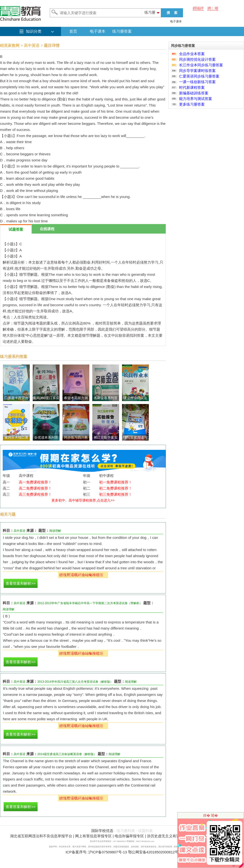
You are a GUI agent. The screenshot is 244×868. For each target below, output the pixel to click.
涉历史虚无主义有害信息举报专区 (174, 836)
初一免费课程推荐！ (116, 482)
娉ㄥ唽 (213, 8)
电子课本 (176, 21)
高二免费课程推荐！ (35, 488)
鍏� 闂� (211, 815)
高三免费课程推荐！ (35, 494)
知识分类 (34, 31)
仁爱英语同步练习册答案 (199, 76)
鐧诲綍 (198, 8)
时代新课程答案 (192, 87)
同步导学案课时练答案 (197, 71)
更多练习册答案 (192, 104)
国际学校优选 (102, 831)
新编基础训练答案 (194, 93)
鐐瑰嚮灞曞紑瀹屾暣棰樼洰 (81, 575)
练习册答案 (122, 31)
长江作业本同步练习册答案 (201, 65)
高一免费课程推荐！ (35, 482)
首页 (73, 31)
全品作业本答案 (192, 54)
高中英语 (32, 45)
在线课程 (47, 229)
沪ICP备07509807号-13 (108, 852)
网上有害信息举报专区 (93, 836)
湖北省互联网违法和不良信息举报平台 (41, 836)
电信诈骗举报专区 (129, 836)
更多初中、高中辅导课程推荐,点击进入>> (83, 500)
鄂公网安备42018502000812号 (153, 852)
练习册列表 (126, 831)
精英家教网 (10, 45)
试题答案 (16, 229)
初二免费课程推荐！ (116, 488)
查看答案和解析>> (21, 583)
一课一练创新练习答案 (197, 82)
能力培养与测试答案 (196, 99)
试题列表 (145, 831)
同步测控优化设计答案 (197, 59)
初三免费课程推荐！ (116, 494)
